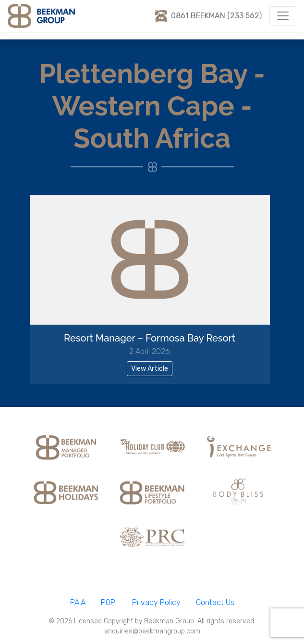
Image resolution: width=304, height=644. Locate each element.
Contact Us (215, 602)
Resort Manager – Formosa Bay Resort (150, 338)
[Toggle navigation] (283, 16)
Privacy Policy (156, 602)
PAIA (78, 602)
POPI (109, 602)
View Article (150, 369)
